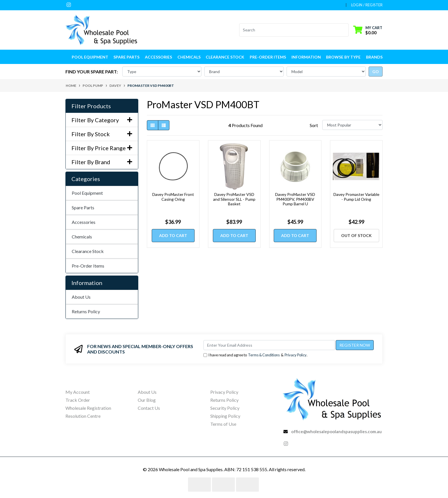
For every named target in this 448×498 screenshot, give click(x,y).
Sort (314, 125)
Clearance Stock (225, 57)
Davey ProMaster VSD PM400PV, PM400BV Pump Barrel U (295, 199)
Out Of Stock (356, 235)
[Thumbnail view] (153, 125)
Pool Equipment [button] (90, 57)
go (376, 72)
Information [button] (306, 57)
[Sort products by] (352, 125)
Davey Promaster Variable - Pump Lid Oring (356, 197)
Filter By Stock (102, 134)
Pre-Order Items (268, 57)
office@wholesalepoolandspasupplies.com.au (336, 431)
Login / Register (367, 5)
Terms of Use (223, 424)
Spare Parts (83, 207)
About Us (81, 297)
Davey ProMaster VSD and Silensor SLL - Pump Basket (234, 199)
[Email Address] (269, 345)
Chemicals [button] (189, 57)
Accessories (84, 222)
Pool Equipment (87, 193)
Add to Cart (173, 235)
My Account (78, 392)
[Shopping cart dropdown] (368, 30)
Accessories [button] (158, 57)
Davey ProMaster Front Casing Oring (173, 197)
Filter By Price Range (102, 148)
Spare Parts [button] (126, 57)
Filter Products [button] (91, 106)
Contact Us (149, 408)
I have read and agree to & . (255, 355)
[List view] (164, 125)
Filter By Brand (102, 162)
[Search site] (345, 30)
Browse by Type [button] (343, 57)
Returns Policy (86, 311)
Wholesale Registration (88, 408)
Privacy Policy (296, 355)
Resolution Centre (83, 416)
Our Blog (147, 400)
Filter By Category (102, 120)
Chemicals (82, 237)
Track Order (78, 400)
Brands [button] (374, 57)
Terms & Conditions (264, 355)
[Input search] (290, 30)
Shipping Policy (225, 416)
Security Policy (225, 408)
